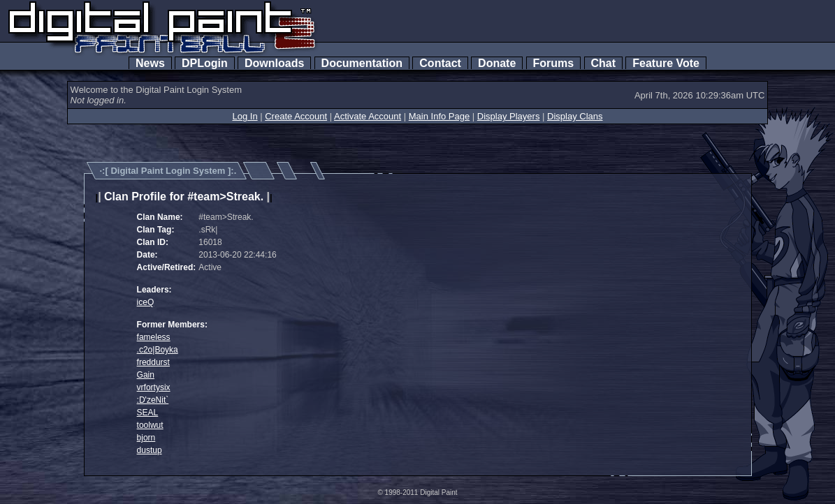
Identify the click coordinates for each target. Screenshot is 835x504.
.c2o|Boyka (158, 350)
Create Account (296, 116)
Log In (245, 116)
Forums (553, 63)
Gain (146, 375)
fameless (154, 337)
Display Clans (575, 116)
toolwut (150, 425)
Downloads (274, 63)
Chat (603, 63)
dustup (150, 450)
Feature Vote (666, 63)
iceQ (146, 302)
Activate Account (368, 116)
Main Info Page (439, 116)
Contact (440, 63)
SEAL (148, 413)
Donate (497, 63)
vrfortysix (154, 387)
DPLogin (205, 63)
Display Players (509, 116)
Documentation (362, 63)
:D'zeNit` (153, 400)
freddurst (153, 362)
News (150, 63)
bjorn (146, 438)
